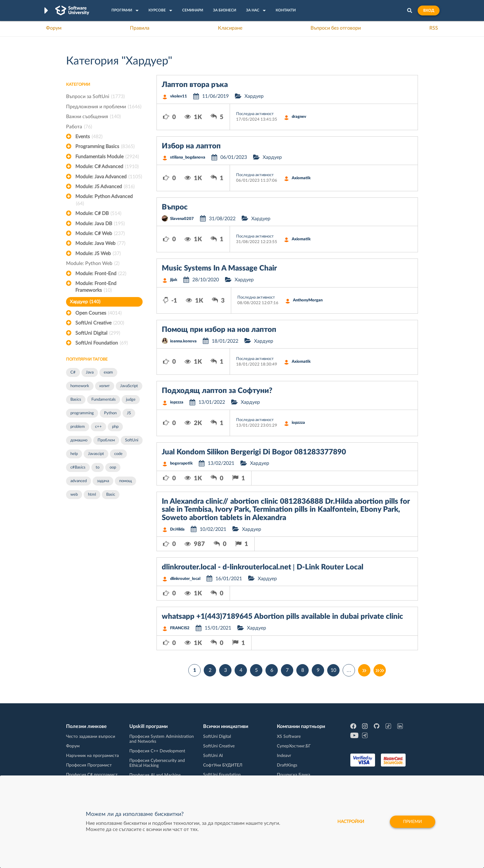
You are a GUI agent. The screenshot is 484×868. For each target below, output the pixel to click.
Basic (111, 495)
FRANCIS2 (180, 628)
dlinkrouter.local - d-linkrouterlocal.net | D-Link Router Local (263, 567)
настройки (351, 822)
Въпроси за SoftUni (95, 97)
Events (89, 137)
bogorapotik (181, 463)
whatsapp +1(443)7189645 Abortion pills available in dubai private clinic (282, 617)
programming (82, 413)
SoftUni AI (213, 756)
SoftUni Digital (98, 333)
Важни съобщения (93, 117)
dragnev (299, 117)
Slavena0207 (182, 219)
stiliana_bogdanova (188, 157)
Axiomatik (301, 178)
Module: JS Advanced (105, 187)
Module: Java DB (100, 224)
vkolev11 (179, 96)
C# (73, 372)
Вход (429, 10)
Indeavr (284, 756)
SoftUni (132, 440)
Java (90, 372)
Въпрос (175, 207)
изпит (105, 386)
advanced (79, 481)
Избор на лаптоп (191, 146)
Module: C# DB (98, 213)
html (92, 495)
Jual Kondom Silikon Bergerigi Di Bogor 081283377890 (254, 452)
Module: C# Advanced (107, 167)
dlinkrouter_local (185, 579)
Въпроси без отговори (336, 28)
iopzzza (177, 402)
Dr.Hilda (177, 529)
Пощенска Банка (294, 775)
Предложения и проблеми (104, 107)
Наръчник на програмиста (92, 756)
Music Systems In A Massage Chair (219, 268)
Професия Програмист (89, 765)
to (98, 467)
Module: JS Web (98, 254)
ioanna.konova (183, 341)
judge (131, 400)
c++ (98, 427)
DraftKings (287, 765)
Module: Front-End (101, 274)
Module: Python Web (93, 263)
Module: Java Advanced (109, 177)
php (115, 427)
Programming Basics (105, 147)
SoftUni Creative (100, 323)
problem (78, 427)
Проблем (106, 440)
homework (80, 386)
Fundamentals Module (107, 157)
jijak (174, 280)
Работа (79, 127)
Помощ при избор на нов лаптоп (219, 330)
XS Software (289, 737)
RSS (434, 28)
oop (113, 467)
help (74, 454)
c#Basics (78, 467)
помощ (125, 481)
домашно (79, 440)
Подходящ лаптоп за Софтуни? (217, 391)
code (118, 454)
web (74, 495)
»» (380, 670)
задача (103, 481)
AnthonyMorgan (308, 300)
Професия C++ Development (157, 751)
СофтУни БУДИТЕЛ (223, 765)
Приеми (413, 822)
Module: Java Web (100, 243)
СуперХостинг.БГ (294, 746)
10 (333, 670)
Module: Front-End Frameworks (96, 287)
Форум (54, 28)
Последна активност (255, 114)
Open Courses (98, 313)
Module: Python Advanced (104, 200)
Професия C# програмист (92, 775)
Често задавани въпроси (91, 737)
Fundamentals (104, 400)
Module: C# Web (100, 234)
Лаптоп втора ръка (195, 85)
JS (129, 413)
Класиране (230, 28)
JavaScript (129, 386)
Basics (76, 400)
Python (110, 413)
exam (108, 372)
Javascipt (96, 454)
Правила (140, 28)
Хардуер (85, 302)
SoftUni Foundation (102, 343)
